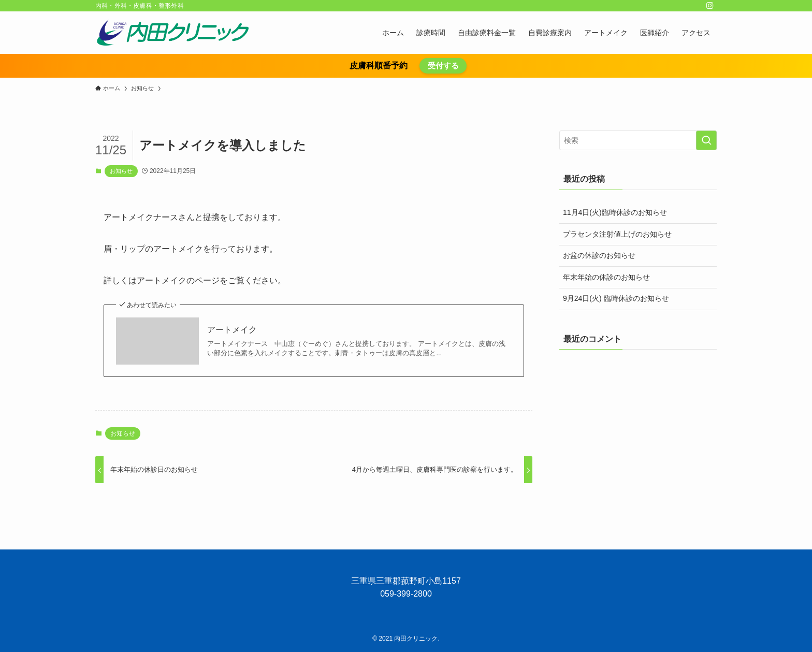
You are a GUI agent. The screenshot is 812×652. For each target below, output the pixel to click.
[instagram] (710, 6)
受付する (443, 66)
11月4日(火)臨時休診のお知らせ (615, 212)
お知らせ (121, 171)
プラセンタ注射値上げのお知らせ (617, 234)
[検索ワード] (638, 140)
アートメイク (232, 330)
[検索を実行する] (706, 140)
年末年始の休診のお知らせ (606, 277)
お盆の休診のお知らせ (599, 255)
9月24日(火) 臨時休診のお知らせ (616, 298)
